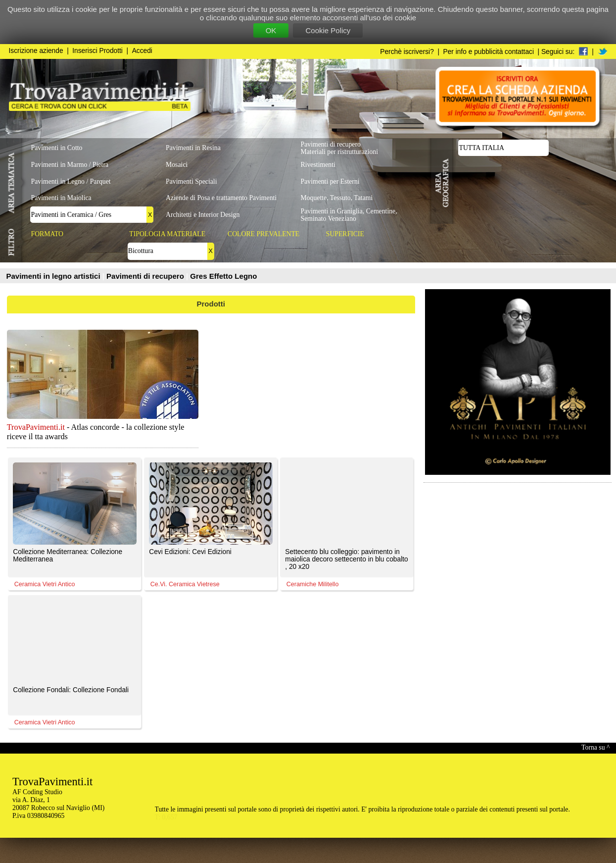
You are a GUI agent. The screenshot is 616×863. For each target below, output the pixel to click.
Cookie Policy (328, 30)
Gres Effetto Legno (223, 276)
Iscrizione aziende (36, 51)
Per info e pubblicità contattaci (489, 52)
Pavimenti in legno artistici (54, 276)
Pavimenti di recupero (146, 276)
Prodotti (211, 304)
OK (271, 30)
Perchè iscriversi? (407, 52)
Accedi (142, 51)
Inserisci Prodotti (97, 51)
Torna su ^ (595, 747)
